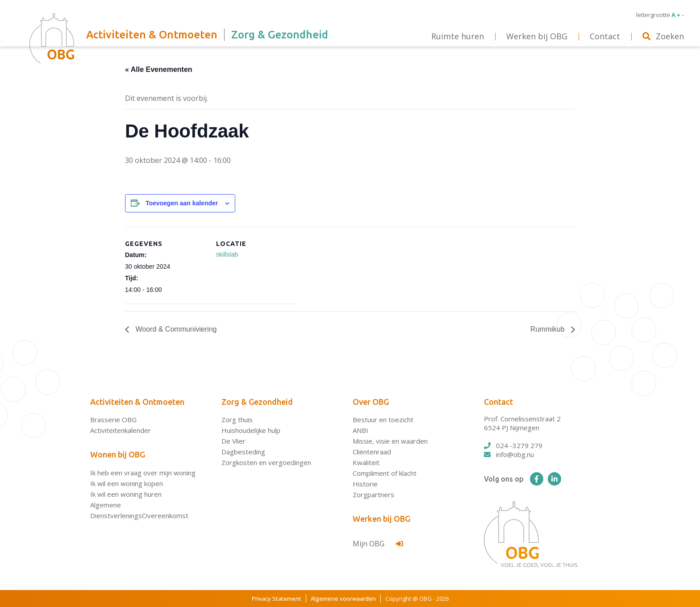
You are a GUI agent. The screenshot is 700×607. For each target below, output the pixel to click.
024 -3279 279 (513, 445)
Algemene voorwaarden (343, 599)
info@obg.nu (509, 454)
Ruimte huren (458, 36)
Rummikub (548, 329)
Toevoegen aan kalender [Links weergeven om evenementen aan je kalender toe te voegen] (182, 203)
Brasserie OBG (113, 420)
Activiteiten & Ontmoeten (137, 402)
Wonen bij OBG (118, 454)
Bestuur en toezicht (383, 420)
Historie (365, 484)
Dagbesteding (243, 452)
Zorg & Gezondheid (257, 402)
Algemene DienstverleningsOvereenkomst (139, 510)
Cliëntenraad (372, 452)
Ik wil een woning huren (126, 494)
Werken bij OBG (381, 519)
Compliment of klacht (385, 473)
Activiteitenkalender (121, 430)
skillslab (227, 254)
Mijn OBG (378, 544)
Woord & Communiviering (175, 329)
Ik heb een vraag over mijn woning (143, 473)
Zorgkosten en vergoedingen (266, 462)
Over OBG (371, 402)
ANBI (360, 430)
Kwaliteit (366, 462)
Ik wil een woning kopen (127, 483)
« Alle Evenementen (159, 69)
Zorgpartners (373, 495)
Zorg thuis (237, 420)
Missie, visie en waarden (390, 441)
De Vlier (233, 441)
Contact (498, 402)
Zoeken (663, 36)
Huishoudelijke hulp (251, 430)
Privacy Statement (277, 599)
